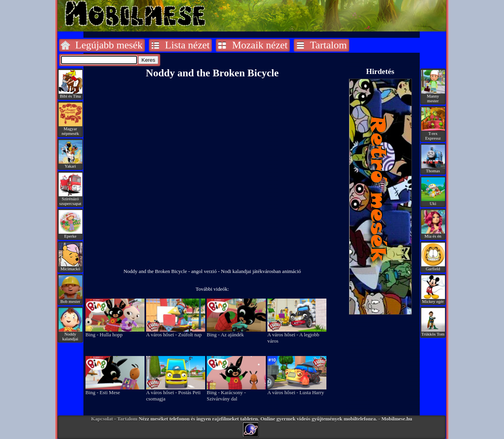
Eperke (70, 234)
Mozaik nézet (260, 45)
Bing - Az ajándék (236, 332)
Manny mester (433, 96)
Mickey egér (433, 299)
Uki (433, 201)
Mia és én (433, 234)
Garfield (433, 267)
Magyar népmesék (70, 129)
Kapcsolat (102, 419)
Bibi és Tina (70, 94)
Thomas (433, 169)
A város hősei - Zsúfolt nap (176, 332)
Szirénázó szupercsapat (70, 199)
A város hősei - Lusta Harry (297, 390)
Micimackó (70, 267)
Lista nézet (187, 45)
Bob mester (70, 299)
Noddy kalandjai (70, 334)
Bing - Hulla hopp (115, 332)
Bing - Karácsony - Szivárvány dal (236, 393)
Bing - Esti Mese (115, 390)
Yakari (70, 164)
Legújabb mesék (109, 45)
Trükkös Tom (433, 332)
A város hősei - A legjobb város (297, 335)
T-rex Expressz (433, 134)
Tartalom (328, 45)
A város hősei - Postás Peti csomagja (176, 393)
